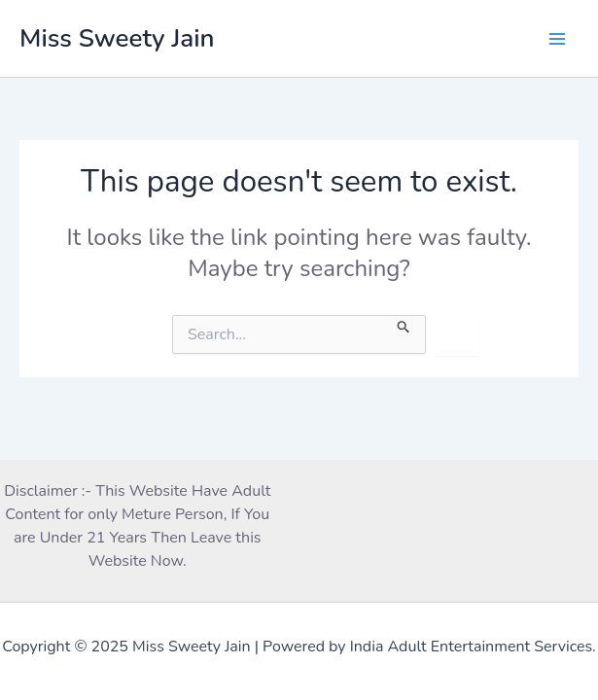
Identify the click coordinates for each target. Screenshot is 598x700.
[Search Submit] (404, 325)
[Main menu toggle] (557, 39)
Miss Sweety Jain (117, 38)
